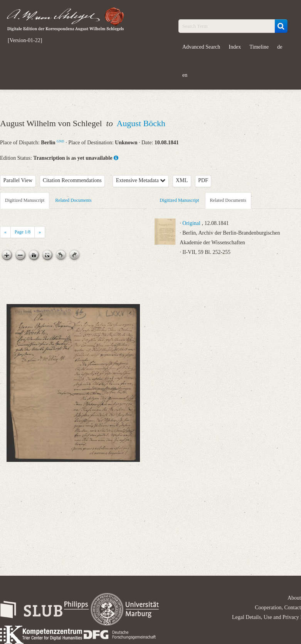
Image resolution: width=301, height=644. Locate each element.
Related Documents (73, 200)
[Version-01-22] (25, 41)
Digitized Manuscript (25, 200)
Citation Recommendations (72, 180)
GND (61, 141)
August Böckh (141, 123)
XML (182, 180)
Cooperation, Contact (278, 608)
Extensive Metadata (141, 180)
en (185, 75)
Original (191, 223)
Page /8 (23, 232)
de (280, 47)
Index (235, 47)
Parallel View (18, 180)
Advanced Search (201, 47)
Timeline (259, 47)
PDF (203, 180)
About (294, 598)
